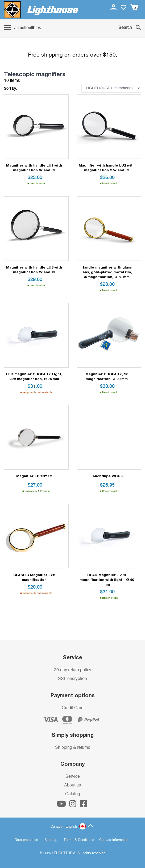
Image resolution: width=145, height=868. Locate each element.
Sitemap (51, 840)
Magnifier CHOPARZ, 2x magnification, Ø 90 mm (107, 376)
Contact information (114, 840)
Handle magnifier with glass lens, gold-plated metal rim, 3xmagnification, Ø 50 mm (107, 272)
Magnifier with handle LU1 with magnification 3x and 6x (34, 168)
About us (72, 785)
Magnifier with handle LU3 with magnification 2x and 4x (34, 270)
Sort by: (11, 89)
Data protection (26, 840)
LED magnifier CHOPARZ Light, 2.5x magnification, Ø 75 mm (34, 376)
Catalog (73, 794)
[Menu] (22, 28)
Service (73, 776)
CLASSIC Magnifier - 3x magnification (34, 577)
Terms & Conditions (79, 840)
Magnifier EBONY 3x (34, 476)
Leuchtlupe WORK (107, 476)
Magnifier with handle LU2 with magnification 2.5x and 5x (107, 168)
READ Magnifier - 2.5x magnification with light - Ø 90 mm (107, 580)
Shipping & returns (73, 747)
